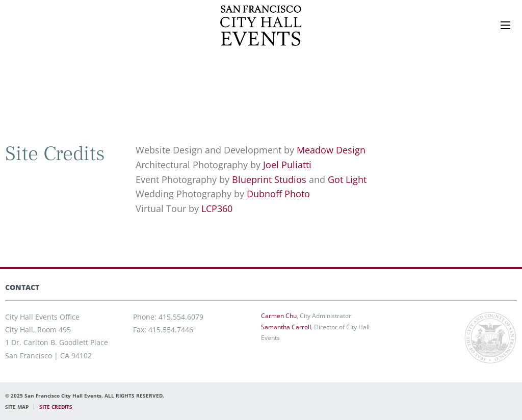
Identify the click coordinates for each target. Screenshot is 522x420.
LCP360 (217, 208)
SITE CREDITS (56, 407)
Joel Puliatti (287, 165)
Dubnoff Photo (278, 194)
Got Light (347, 179)
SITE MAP (17, 407)
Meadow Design (331, 150)
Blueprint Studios (269, 179)
